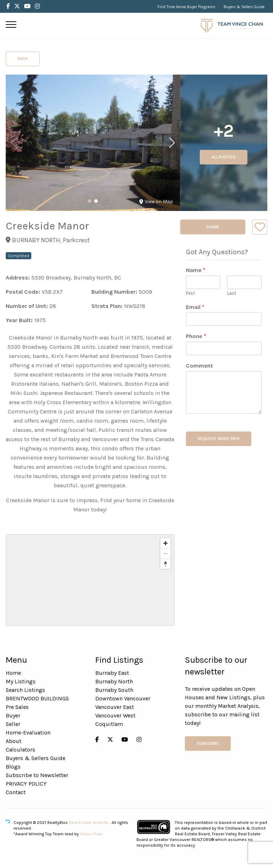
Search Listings (25, 690)
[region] (90, 580)
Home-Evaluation (28, 733)
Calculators (20, 750)
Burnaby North (114, 681)
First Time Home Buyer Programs (186, 7)
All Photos (224, 157)
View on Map (156, 202)
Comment (199, 366)
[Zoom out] (165, 554)
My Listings (21, 681)
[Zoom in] (165, 543)
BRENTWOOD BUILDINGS (37, 698)
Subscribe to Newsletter (37, 775)
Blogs (13, 767)
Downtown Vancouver (123, 698)
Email (195, 307)
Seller (13, 724)
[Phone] (224, 348)
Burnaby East (112, 673)
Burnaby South (114, 690)
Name (196, 270)
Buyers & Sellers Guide (244, 7)
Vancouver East (115, 707)
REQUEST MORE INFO (219, 439)
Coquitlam (109, 724)
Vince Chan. (92, 834)
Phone (196, 336)
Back (23, 59)
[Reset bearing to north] (165, 564)
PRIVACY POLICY (26, 784)
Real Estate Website (89, 823)
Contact (16, 792)
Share (213, 227)
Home (13, 673)
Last (232, 293)
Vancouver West (115, 715)
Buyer (13, 715)
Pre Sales (17, 707)
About (14, 741)
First (190, 293)
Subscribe (208, 743)
